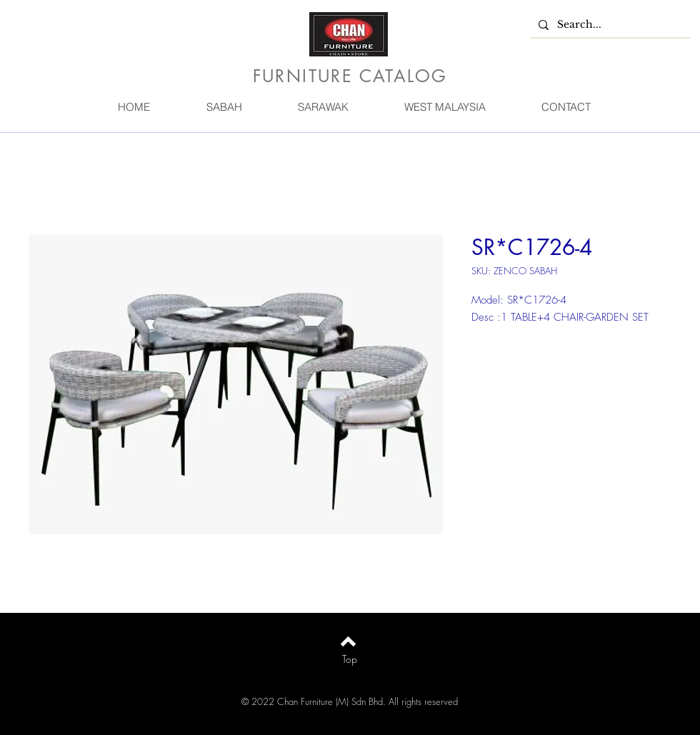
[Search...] (609, 25)
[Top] (350, 659)
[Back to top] (348, 641)
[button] (224, 107)
